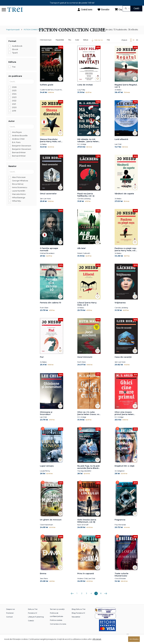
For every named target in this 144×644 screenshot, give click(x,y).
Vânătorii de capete (124, 198)
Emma (43, 578)
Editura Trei (33, 614)
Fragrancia (120, 524)
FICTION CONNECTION (33, 34)
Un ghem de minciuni (51, 524)
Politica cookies (56, 625)
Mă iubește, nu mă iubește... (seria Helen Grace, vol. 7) (88, 145)
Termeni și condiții (57, 614)
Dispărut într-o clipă (124, 471)
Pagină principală (13, 34)
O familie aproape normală (49, 254)
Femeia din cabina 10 (50, 307)
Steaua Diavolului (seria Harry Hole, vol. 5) (50, 145)
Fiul (42, 362)
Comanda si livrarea (58, 629)
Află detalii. (97, 639)
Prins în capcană (86, 578)
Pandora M (32, 618)
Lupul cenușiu (47, 471)
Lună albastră (121, 144)
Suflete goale (47, 90)
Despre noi (10, 614)
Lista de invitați (85, 90)
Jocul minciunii (85, 362)
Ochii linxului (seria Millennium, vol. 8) (87, 526)
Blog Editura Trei (79, 614)
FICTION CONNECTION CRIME (58, 34)
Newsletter (76, 622)
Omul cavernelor (48, 198)
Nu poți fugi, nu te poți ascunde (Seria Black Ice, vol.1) (89, 472)
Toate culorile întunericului (121, 579)
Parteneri (10, 618)
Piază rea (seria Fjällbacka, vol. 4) (86, 199)
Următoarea (106, 597)
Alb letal (81, 253)
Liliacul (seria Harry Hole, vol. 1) (87, 309)
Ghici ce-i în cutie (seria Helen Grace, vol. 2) (89, 418)
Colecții (31, 625)
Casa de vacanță (123, 362)
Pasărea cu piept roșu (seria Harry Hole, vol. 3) (125, 254)
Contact (9, 622)
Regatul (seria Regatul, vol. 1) (126, 91)
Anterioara (72, 597)
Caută (136, 8)
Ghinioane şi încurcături (46, 418)
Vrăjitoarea (120, 307)
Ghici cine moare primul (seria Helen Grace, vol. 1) (124, 418)
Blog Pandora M (78, 618)
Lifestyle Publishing (36, 622)
